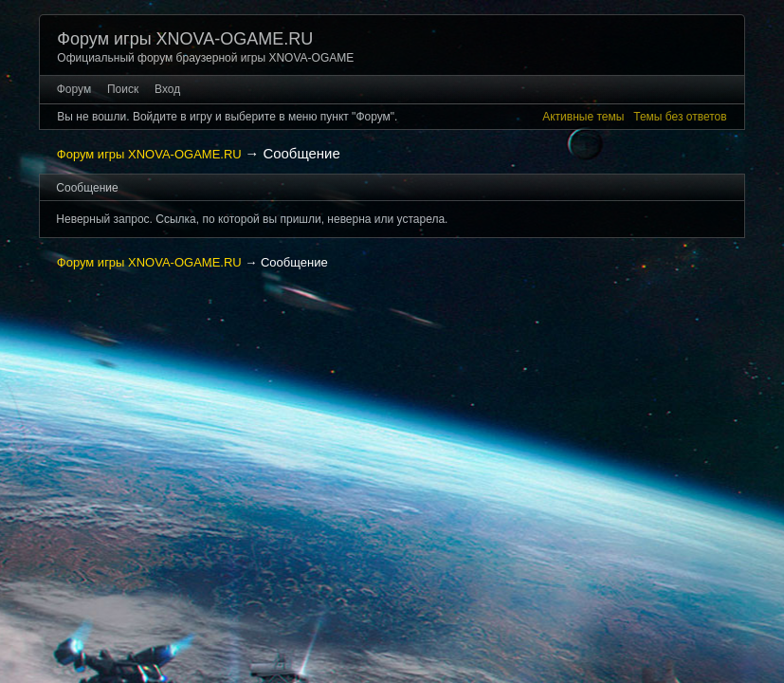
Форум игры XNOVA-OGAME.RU (185, 39)
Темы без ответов (680, 117)
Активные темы (583, 117)
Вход (167, 89)
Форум (74, 89)
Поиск (123, 89)
